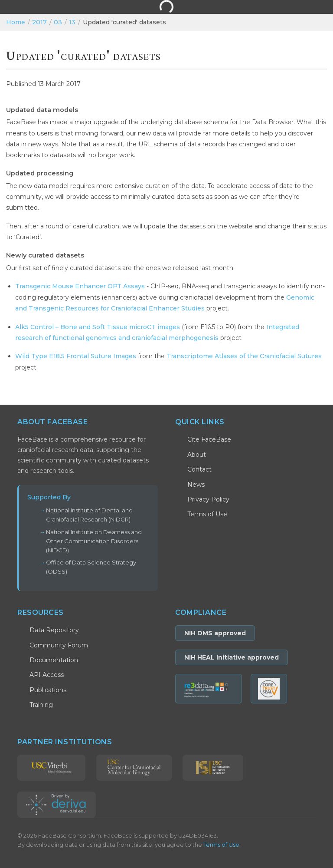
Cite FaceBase (209, 439)
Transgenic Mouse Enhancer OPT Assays (80, 286)
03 (58, 22)
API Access (47, 675)
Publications (48, 690)
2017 (39, 22)
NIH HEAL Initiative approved (232, 657)
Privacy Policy (208, 499)
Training (41, 705)
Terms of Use (207, 514)
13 (72, 22)
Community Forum (59, 645)
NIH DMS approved (215, 633)
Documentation (54, 660)
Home (16, 22)
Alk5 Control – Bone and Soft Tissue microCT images (98, 327)
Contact (199, 469)
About (197, 455)
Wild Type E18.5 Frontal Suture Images (76, 356)
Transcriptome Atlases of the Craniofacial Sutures (244, 356)
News (196, 485)
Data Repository (54, 630)
